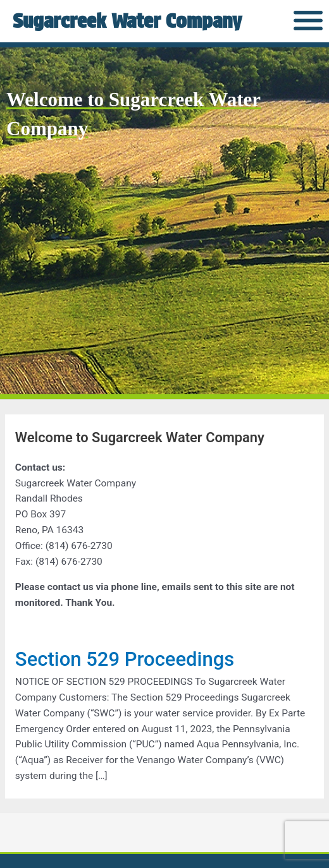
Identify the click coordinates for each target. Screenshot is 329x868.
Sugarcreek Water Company (127, 21)
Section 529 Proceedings (125, 659)
